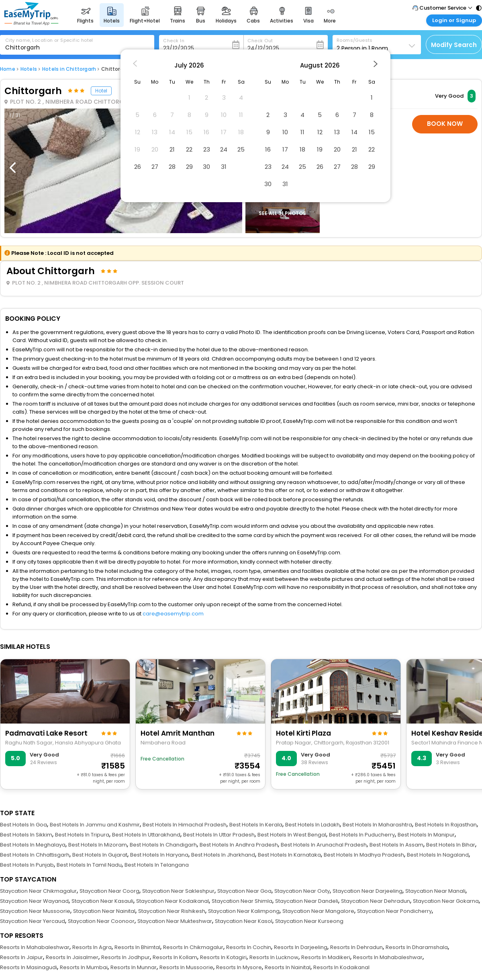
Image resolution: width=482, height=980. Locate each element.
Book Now (445, 124)
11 (302, 132)
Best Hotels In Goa (23, 825)
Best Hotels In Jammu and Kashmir (95, 825)
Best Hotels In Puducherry (362, 835)
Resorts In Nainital (288, 967)
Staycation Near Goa (244, 891)
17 (285, 149)
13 (337, 132)
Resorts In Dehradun (356, 947)
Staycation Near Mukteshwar (175, 921)
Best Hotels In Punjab (27, 865)
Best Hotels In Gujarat (100, 855)
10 (285, 132)
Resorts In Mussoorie (186, 967)
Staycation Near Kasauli (102, 901)
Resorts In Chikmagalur (193, 947)
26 (138, 167)
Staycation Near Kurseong (309, 921)
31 (224, 167)
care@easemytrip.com (173, 614)
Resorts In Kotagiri (223, 957)
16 (268, 149)
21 (172, 149)
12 (320, 132)
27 (155, 167)
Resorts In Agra (92, 947)
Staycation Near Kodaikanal (173, 901)
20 (337, 149)
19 (320, 149)
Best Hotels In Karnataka (289, 855)
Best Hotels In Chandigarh (163, 845)
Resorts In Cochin (249, 947)
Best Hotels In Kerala (256, 825)
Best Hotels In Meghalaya (33, 845)
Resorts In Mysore (239, 967)
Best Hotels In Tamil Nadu (89, 865)
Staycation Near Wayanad (34, 901)
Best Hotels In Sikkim (26, 835)
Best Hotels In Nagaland (438, 855)
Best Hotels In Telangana (157, 865)
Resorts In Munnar (134, 967)
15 (372, 132)
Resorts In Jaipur (21, 957)
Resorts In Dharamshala (417, 947)
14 (354, 132)
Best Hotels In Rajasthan (446, 825)
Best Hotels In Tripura (82, 835)
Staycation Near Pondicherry (394, 911)
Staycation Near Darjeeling (368, 891)
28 (172, 167)
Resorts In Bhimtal (137, 947)
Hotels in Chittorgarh (69, 69)
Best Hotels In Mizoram (98, 845)
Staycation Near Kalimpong (244, 911)
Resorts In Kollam (175, 957)
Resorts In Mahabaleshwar (35, 947)
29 (189, 167)
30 (206, 167)
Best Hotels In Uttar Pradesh (219, 835)
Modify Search (454, 45)
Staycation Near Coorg (109, 891)
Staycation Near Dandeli (307, 901)
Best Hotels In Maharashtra (377, 825)
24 (224, 149)
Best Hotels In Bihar (451, 845)
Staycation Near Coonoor (101, 921)
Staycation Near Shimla (242, 901)
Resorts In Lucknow (274, 957)
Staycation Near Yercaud (33, 921)
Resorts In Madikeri (326, 957)
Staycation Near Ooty (302, 891)
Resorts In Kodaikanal (341, 967)
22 (189, 149)
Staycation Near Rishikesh (172, 911)
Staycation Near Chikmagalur (38, 891)
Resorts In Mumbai (84, 967)
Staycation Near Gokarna (446, 901)
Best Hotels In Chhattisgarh (35, 855)
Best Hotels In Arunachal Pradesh (324, 845)
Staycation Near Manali (435, 891)
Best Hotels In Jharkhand (223, 855)
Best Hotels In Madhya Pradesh (364, 855)
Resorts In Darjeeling (301, 947)
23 (207, 149)
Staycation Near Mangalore (318, 911)
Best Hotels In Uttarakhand (146, 835)
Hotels (29, 69)
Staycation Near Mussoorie (35, 911)
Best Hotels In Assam (396, 845)
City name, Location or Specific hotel (49, 40)
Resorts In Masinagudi (29, 967)
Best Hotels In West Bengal (292, 835)
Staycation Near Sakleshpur (178, 891)
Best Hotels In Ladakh (312, 825)
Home (8, 69)
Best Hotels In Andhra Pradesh (239, 845)
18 (302, 149)
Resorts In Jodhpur (126, 957)
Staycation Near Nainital (104, 911)
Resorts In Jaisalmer (72, 957)
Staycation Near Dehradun (376, 901)
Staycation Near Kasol (244, 921)
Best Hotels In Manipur (426, 835)
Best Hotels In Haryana (159, 855)
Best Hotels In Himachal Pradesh (185, 825)
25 (241, 149)
